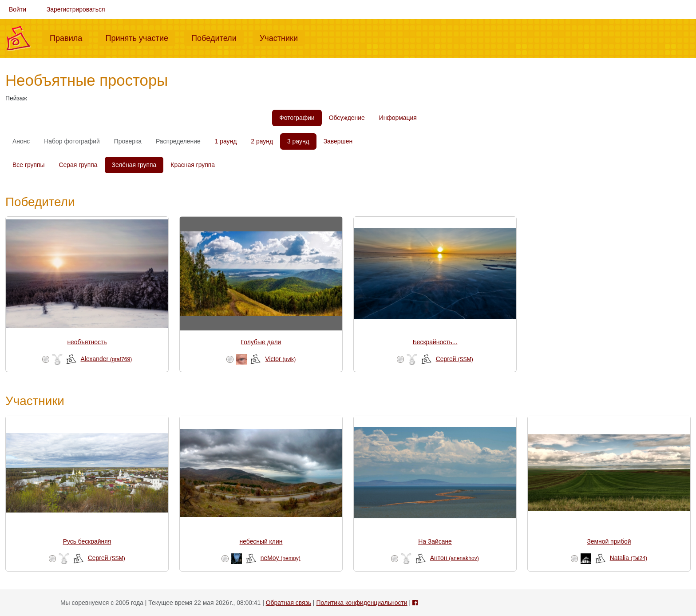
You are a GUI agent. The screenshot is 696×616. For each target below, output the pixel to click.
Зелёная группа (134, 165)
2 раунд (262, 141)
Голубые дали (261, 342)
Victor (280, 359)
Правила (69, 37)
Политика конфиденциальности (362, 603)
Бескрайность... (435, 342)
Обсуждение (347, 118)
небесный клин (261, 541)
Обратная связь (289, 603)
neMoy (281, 558)
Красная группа (193, 165)
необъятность (87, 342)
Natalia (629, 558)
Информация (398, 118)
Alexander (107, 359)
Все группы (29, 165)
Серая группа (78, 165)
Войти (18, 9)
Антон (455, 558)
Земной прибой (609, 541)
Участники (282, 37)
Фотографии (297, 118)
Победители (217, 37)
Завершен (338, 141)
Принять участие (140, 37)
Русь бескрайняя (87, 541)
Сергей (455, 359)
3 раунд (298, 141)
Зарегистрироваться (76, 9)
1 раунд (226, 141)
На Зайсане (435, 541)
